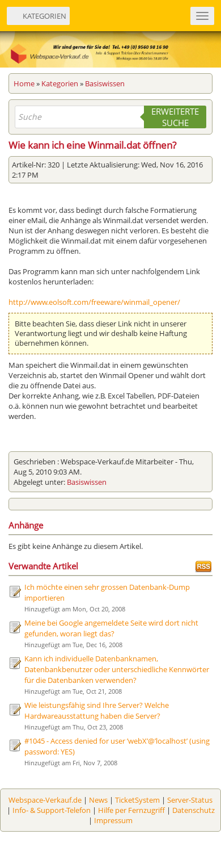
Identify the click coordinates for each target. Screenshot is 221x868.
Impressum (113, 820)
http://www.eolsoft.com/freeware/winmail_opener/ (94, 302)
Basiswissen (105, 83)
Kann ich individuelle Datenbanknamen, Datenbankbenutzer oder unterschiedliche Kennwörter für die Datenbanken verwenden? (117, 669)
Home (24, 83)
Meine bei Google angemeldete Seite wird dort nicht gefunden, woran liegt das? (111, 628)
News (98, 800)
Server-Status (190, 800)
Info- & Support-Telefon (52, 810)
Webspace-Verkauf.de (45, 800)
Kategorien (60, 83)
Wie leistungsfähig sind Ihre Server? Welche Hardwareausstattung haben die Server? (97, 710)
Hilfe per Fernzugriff (131, 810)
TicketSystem (137, 800)
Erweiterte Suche (175, 117)
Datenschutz (194, 810)
